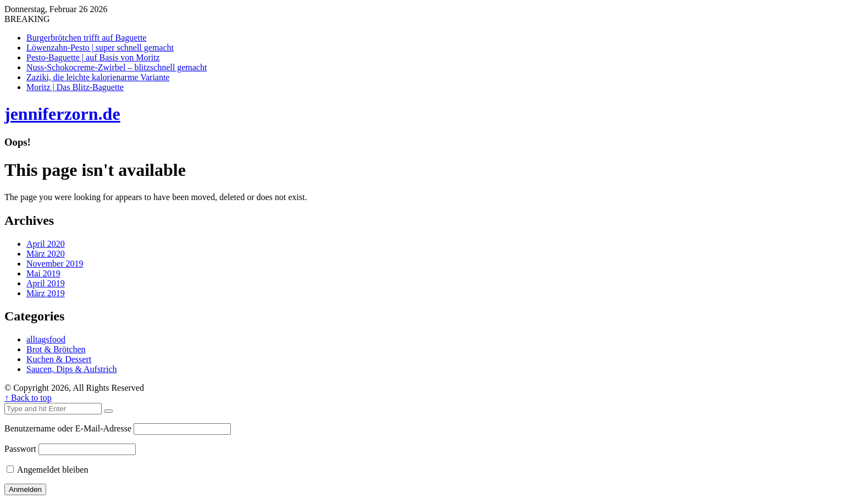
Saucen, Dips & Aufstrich (71, 369)
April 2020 (46, 244)
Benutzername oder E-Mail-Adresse (68, 428)
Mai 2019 (43, 273)
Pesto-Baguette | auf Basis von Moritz (93, 57)
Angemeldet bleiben (47, 470)
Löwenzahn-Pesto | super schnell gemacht (100, 48)
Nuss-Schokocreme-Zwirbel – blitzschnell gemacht (117, 67)
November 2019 (55, 264)
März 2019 (46, 293)
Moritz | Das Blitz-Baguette (75, 87)
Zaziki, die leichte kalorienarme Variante (98, 77)
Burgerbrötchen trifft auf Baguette (86, 38)
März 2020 (46, 254)
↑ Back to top (28, 398)
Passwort (20, 449)
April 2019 (46, 283)
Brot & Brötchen (56, 349)
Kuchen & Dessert (59, 359)
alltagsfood (46, 339)
